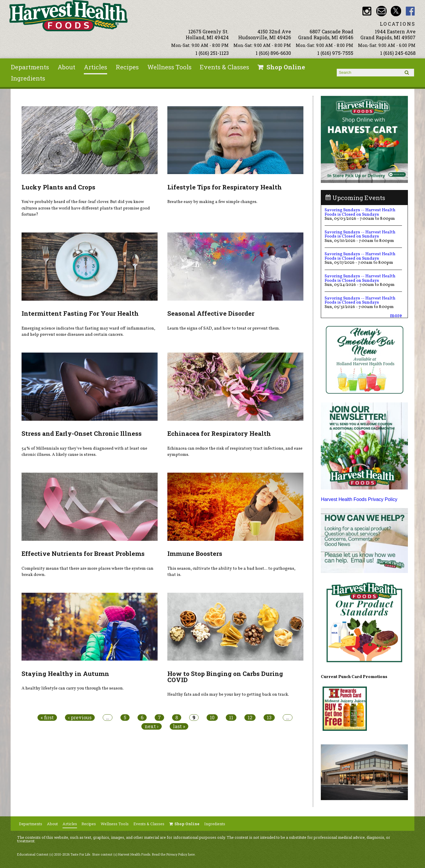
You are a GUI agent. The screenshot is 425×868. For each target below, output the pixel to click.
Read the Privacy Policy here (173, 854)
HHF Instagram (367, 11)
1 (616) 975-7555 (335, 53)
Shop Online (286, 67)
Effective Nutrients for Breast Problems (83, 553)
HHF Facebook (410, 11)
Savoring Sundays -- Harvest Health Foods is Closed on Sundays (360, 212)
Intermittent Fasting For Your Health (80, 313)
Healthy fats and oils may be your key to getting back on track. (228, 695)
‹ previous (80, 718)
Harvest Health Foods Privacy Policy (359, 499)
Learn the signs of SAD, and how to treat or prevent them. (224, 328)
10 (212, 718)
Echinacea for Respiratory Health (219, 433)
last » (179, 726)
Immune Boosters (195, 553)
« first (47, 718)
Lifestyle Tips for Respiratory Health (225, 187)
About (66, 67)
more (396, 315)
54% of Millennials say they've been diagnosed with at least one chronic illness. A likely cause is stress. (84, 452)
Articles (95, 67)
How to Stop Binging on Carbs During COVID (225, 677)
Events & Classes (224, 67)
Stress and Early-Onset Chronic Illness (82, 433)
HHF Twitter (396, 11)
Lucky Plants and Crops (58, 187)
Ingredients (28, 78)
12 (250, 718)
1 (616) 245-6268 (398, 53)
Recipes (127, 67)
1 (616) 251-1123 (212, 53)
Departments (30, 67)
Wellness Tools (169, 67)
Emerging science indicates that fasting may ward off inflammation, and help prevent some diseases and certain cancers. (88, 332)
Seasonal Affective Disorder (211, 313)
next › (152, 726)
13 (269, 718)
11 (231, 718)
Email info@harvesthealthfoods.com (381, 11)
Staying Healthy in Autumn (65, 674)
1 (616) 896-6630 (273, 53)
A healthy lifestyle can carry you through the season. (73, 688)
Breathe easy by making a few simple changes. (212, 202)
